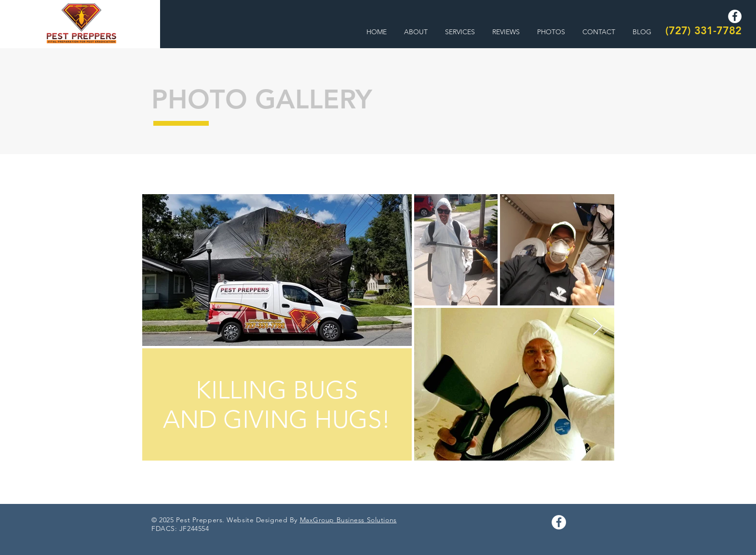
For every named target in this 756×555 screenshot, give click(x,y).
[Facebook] (735, 16)
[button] (460, 32)
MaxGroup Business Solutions (348, 520)
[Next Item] (598, 327)
